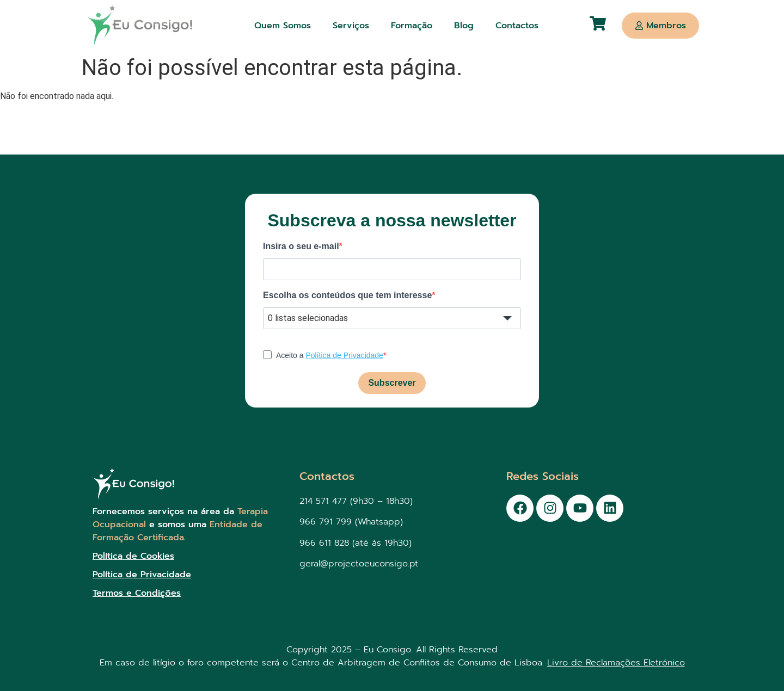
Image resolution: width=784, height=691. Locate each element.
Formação (412, 26)
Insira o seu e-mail (301, 246)
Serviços (351, 26)
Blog (464, 26)
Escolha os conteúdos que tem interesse (347, 295)
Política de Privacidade (344, 355)
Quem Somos (283, 26)
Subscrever (392, 383)
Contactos (517, 26)
